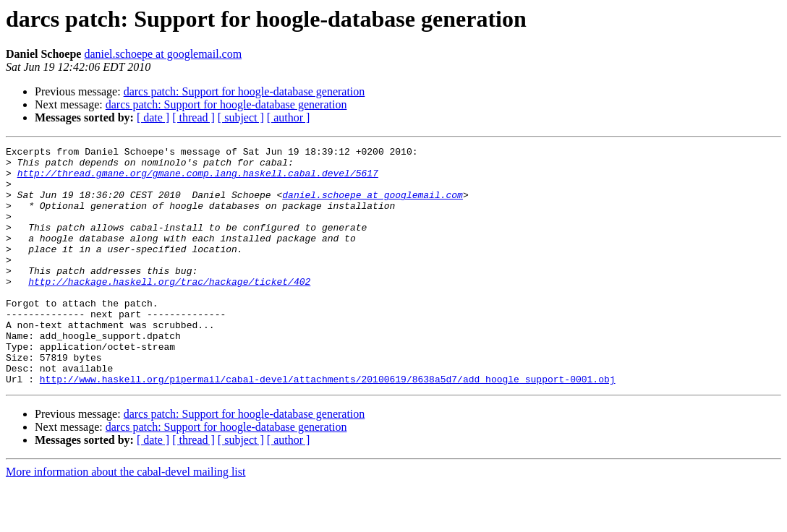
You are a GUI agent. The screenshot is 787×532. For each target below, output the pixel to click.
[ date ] (153, 117)
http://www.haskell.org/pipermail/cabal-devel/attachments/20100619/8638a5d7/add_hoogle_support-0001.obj (328, 426)
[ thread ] (193, 117)
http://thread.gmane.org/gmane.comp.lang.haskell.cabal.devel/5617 (198, 179)
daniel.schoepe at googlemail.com (163, 54)
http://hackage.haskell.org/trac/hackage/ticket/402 (169, 309)
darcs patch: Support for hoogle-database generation (244, 91)
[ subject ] (241, 117)
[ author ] (289, 117)
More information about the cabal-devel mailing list (126, 519)
